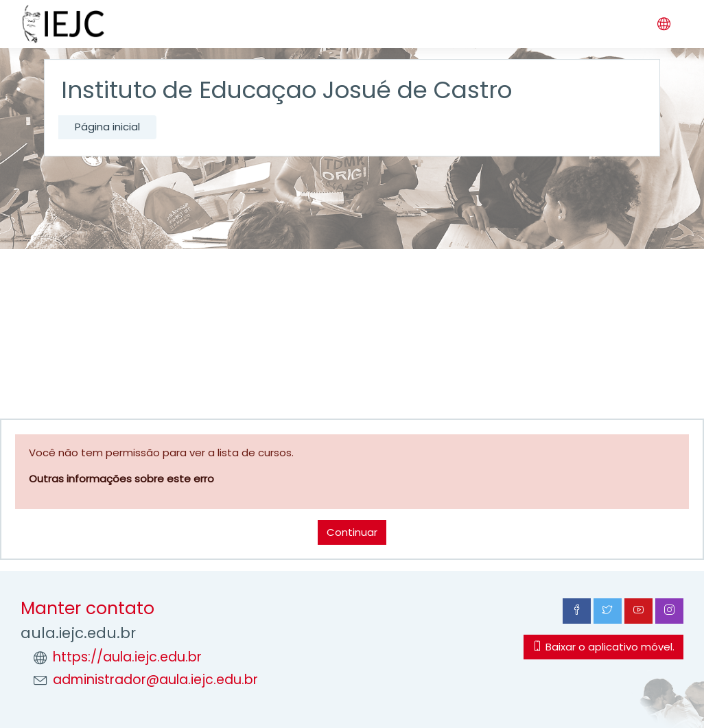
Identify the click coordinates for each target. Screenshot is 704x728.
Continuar (352, 532)
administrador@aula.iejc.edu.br (155, 680)
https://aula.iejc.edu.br (127, 657)
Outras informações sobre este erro (121, 479)
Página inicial (107, 127)
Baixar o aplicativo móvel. (603, 647)
